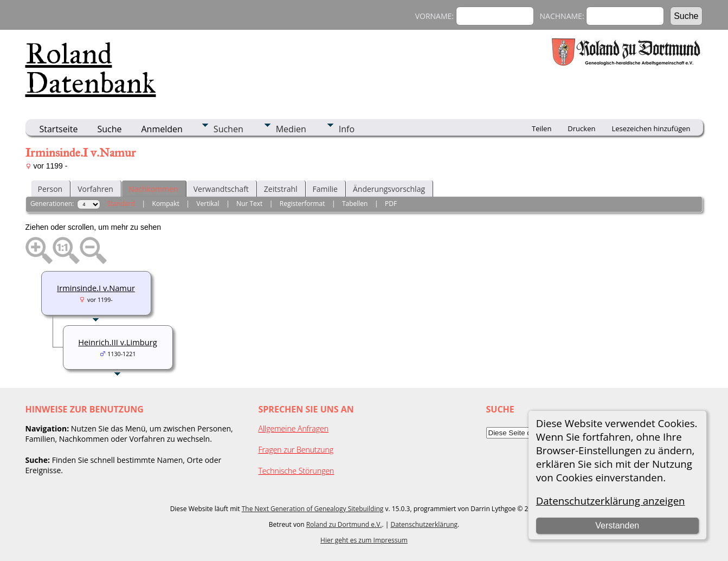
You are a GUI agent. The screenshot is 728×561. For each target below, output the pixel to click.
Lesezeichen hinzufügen (651, 128)
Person (50, 189)
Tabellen (355, 204)
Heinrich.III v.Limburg (117, 342)
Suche (109, 129)
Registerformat (302, 204)
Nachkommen (153, 189)
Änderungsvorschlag (389, 189)
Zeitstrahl (281, 189)
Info (347, 129)
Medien (291, 129)
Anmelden (162, 129)
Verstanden (617, 525)
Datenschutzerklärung (424, 524)
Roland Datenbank (91, 68)
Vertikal (208, 204)
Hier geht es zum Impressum (364, 540)
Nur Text (249, 204)
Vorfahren (95, 189)
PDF (391, 204)
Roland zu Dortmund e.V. (344, 524)
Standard (121, 204)
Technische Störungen (297, 471)
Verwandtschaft (221, 189)
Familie (325, 189)
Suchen (228, 129)
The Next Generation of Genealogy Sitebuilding (313, 509)
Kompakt (166, 204)
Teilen (542, 128)
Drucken (581, 128)
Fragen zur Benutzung (296, 450)
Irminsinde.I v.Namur (96, 288)
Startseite (59, 129)
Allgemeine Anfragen (294, 428)
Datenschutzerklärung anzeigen (611, 501)
